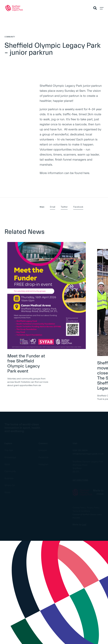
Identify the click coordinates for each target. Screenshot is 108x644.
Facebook (78, 207)
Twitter (64, 207)
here (86, 173)
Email (53, 207)
